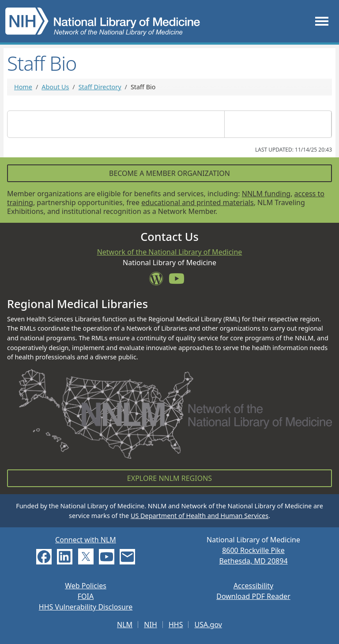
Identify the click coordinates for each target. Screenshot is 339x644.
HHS (176, 625)
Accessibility (253, 586)
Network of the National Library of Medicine (170, 252)
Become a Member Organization (169, 173)
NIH (150, 625)
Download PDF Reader (253, 596)
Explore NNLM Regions (169, 478)
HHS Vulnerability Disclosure (86, 607)
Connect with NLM (86, 540)
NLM (125, 625)
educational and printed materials (198, 202)
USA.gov (208, 625)
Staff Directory (100, 87)
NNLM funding (266, 194)
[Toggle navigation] (322, 21)
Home (23, 87)
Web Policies (86, 586)
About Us (55, 87)
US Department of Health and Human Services (200, 516)
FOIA (86, 596)
